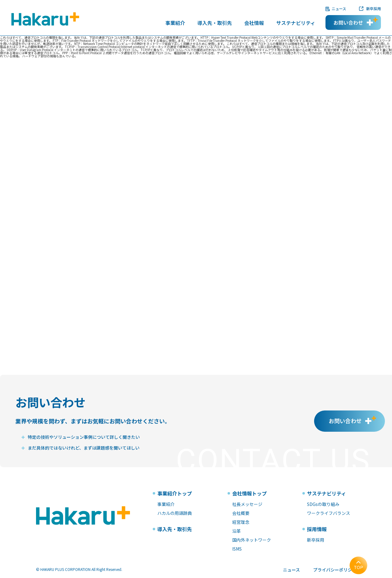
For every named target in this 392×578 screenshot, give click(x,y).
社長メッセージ (247, 504)
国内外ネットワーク (252, 540)
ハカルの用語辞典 (175, 513)
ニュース (339, 8)
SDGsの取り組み (323, 504)
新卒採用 (374, 8)
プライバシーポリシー (335, 570)
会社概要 (241, 513)
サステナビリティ (296, 23)
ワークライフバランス (329, 513)
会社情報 (254, 23)
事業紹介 (175, 23)
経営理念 (241, 522)
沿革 (236, 531)
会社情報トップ (249, 493)
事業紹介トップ (175, 493)
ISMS (237, 549)
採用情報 (317, 529)
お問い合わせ (348, 22)
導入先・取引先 (215, 23)
